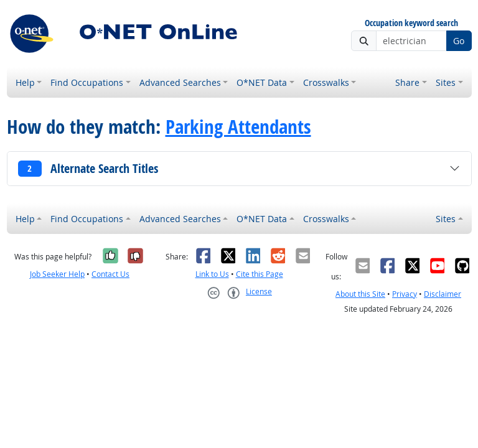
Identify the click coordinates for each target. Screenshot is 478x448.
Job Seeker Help (57, 274)
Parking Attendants (238, 126)
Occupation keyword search (411, 23)
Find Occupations (87, 82)
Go (459, 41)
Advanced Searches (180, 82)
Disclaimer (443, 294)
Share (407, 82)
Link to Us (212, 274)
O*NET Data (262, 82)
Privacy (405, 294)
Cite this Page (260, 274)
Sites (446, 82)
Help (25, 82)
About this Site (360, 294)
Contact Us (110, 274)
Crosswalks (326, 82)
